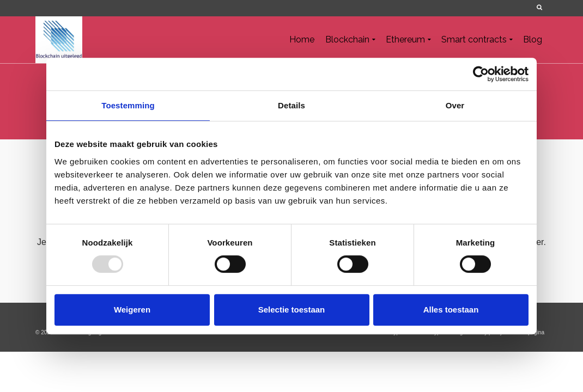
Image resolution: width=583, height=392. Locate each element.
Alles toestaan (451, 310)
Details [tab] (291, 105)
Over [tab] (455, 105)
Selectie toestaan (292, 310)
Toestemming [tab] (128, 105)
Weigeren (132, 310)
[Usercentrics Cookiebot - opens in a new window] (481, 74)
